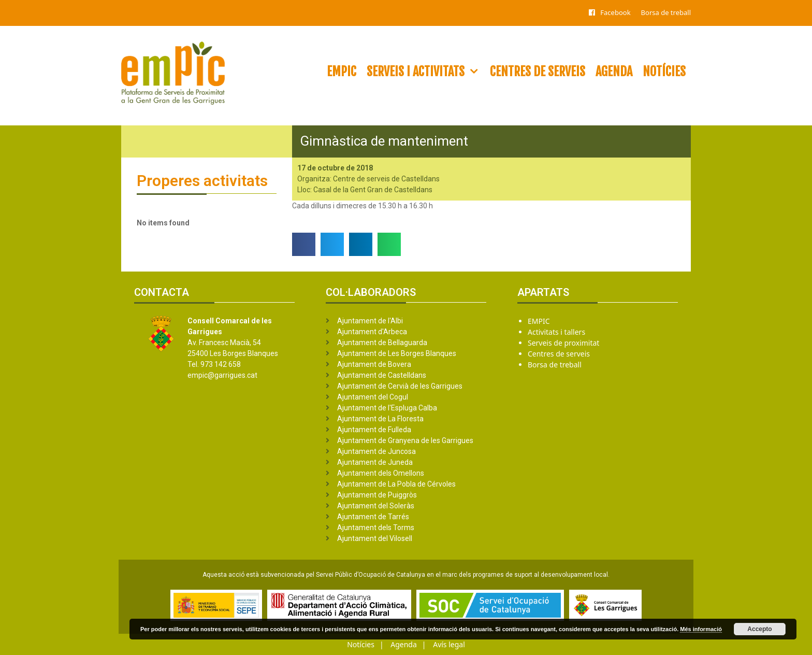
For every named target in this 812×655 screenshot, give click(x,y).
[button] (304, 244)
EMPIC (342, 72)
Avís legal (449, 644)
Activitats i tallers (556, 332)
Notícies (664, 72)
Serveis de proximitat (563, 343)
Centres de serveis (538, 72)
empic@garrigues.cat (222, 375)
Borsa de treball (666, 12)
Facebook (615, 12)
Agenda (614, 72)
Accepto (759, 629)
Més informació (701, 629)
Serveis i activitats (426, 72)
